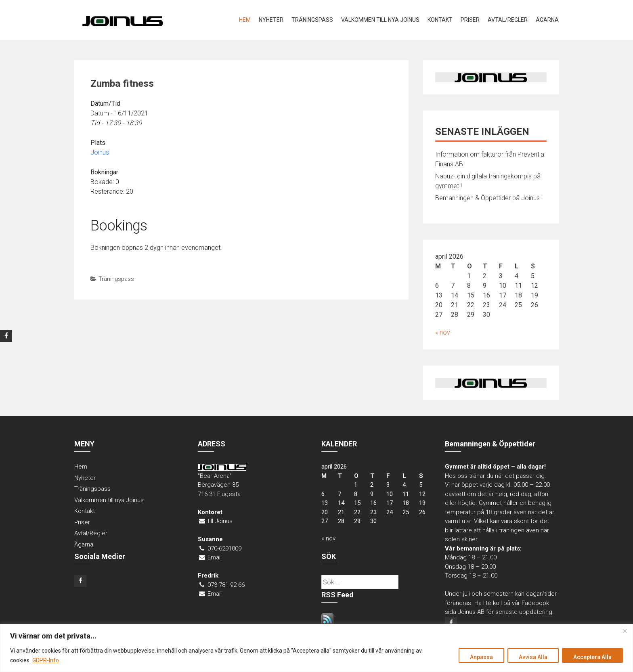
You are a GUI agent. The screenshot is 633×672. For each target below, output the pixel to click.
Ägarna (547, 20)
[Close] (625, 631)
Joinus (100, 152)
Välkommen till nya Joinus (380, 20)
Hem (245, 20)
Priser (470, 20)
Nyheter (271, 20)
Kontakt (440, 20)
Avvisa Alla (532, 657)
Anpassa (479, 657)
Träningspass (312, 20)
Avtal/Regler (508, 20)
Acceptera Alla (592, 657)
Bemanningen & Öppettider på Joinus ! (489, 198)
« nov (443, 332)
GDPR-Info (46, 660)
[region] (316, 648)
